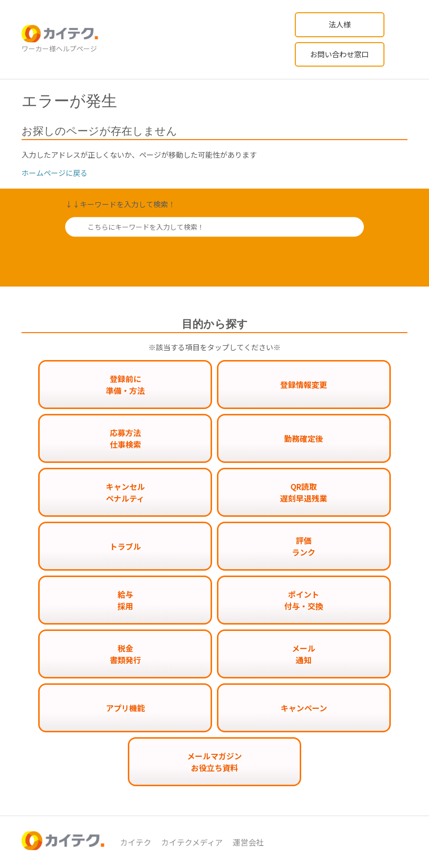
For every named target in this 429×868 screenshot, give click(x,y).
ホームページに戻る (55, 173)
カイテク (136, 842)
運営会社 (248, 842)
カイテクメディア (192, 842)
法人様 (340, 24)
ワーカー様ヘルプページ (59, 49)
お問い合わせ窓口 (339, 54)
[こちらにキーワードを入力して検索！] (214, 227)
